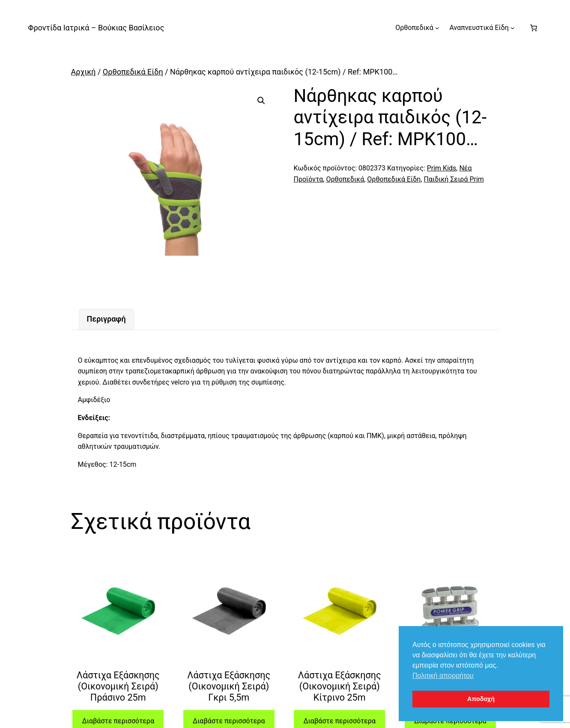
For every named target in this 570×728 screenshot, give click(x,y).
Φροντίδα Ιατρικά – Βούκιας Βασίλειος (96, 28)
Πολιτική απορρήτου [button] (443, 676)
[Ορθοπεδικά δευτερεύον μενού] (437, 28)
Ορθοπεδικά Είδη (133, 72)
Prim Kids (442, 168)
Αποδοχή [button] (481, 699)
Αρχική (84, 72)
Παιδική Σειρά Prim (454, 179)
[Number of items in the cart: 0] (534, 28)
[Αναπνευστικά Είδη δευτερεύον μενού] (513, 28)
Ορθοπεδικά (345, 179)
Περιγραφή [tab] (106, 319)
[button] (261, 101)
